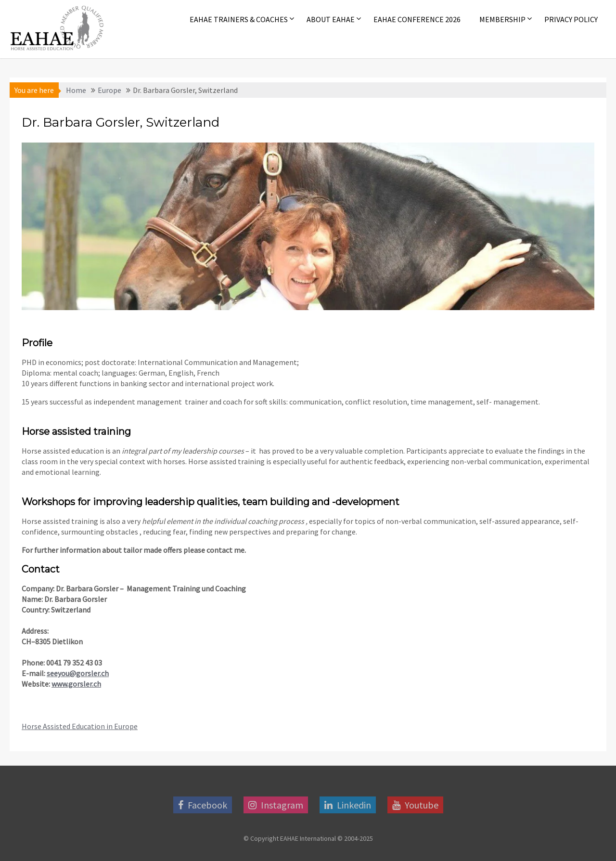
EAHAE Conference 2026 (417, 19)
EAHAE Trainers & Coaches (239, 19)
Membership (502, 19)
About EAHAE (331, 19)
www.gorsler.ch (76, 684)
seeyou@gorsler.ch (78, 673)
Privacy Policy (571, 19)
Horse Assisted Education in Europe (80, 726)
